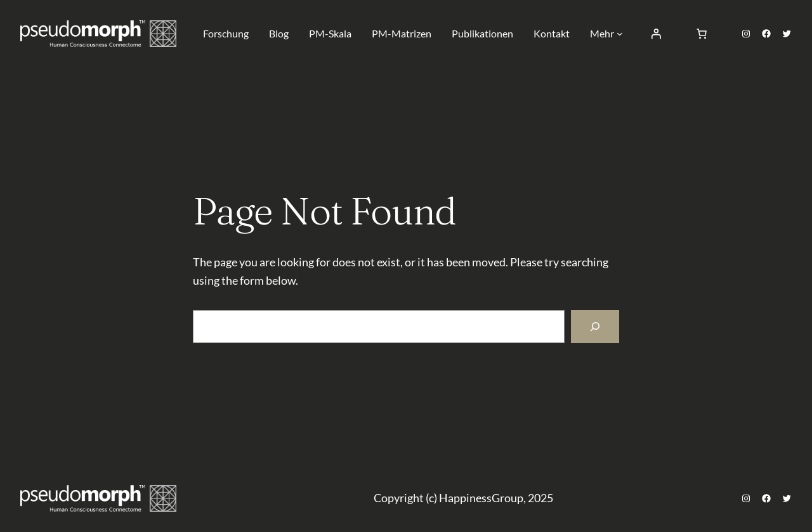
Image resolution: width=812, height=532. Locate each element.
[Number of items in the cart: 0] (702, 34)
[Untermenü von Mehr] (620, 34)
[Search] (595, 327)
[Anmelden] (656, 34)
